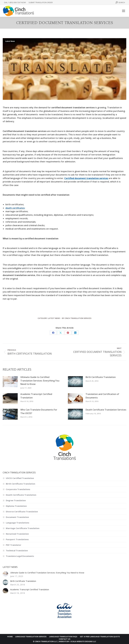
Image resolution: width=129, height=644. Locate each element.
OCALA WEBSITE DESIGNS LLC (83, 641)
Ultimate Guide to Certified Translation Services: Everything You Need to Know (40, 381)
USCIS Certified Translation (20, 478)
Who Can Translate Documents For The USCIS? (39, 411)
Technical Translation (17, 550)
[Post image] (10, 382)
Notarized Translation (17, 534)
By (77, 318)
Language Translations (18, 523)
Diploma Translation (16, 506)
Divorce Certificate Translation (22, 512)
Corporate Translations (18, 489)
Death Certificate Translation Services (106, 410)
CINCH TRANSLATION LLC (46, 641)
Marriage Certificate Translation (23, 528)
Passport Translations (17, 539)
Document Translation (17, 517)
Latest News (10, 41)
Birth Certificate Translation (101, 377)
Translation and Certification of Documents (102, 396)
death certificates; (15, 208)
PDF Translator (14, 545)
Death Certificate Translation (21, 495)
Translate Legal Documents (20, 556)
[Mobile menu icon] (124, 11)
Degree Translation (16, 500)
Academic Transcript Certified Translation (36, 396)
